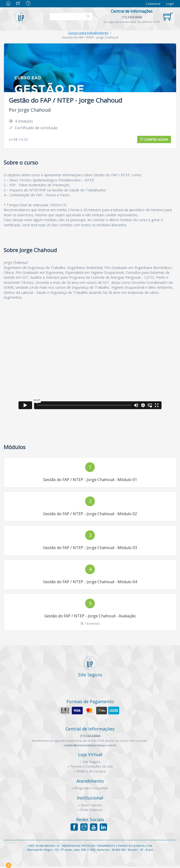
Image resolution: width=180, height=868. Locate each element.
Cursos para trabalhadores (88, 33)
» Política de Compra (90, 771)
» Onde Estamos (90, 810)
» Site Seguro (90, 762)
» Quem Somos (90, 805)
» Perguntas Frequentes (90, 788)
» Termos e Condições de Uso (90, 766)
